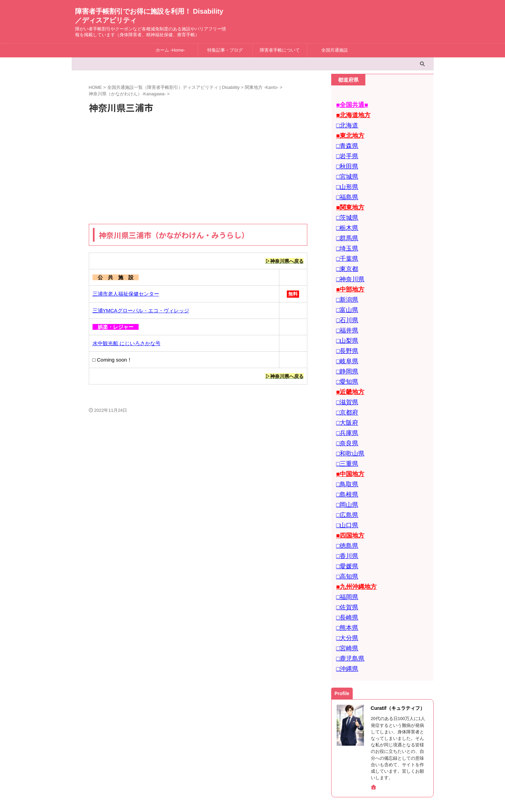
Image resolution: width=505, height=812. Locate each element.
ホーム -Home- (170, 50)
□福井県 (346, 307)
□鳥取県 (346, 446)
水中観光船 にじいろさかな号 (127, 344)
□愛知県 (346, 354)
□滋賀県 (346, 372)
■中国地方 (348, 437)
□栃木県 (346, 215)
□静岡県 (346, 344)
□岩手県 (346, 151)
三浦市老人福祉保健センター (126, 294)
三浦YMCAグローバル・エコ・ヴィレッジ (141, 311)
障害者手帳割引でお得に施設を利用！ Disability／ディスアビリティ (253, 782)
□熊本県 (346, 575)
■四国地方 (348, 492)
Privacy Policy (265, 767)
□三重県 (346, 427)
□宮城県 (346, 169)
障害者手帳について (280, 50)
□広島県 (346, 473)
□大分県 (346, 584)
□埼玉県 (346, 234)
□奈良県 (346, 409)
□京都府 (346, 381)
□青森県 (346, 141)
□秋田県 (346, 160)
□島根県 (346, 455)
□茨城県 (346, 206)
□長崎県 (346, 566)
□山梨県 (346, 317)
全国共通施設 (335, 50)
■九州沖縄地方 (353, 538)
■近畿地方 (348, 363)
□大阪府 (346, 390)
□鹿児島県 (348, 603)
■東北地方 (348, 132)
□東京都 (346, 252)
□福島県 (346, 187)
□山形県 (346, 178)
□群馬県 (346, 224)
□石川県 (346, 298)
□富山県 (346, 289)
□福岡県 (346, 547)
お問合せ (235, 767)
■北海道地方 (351, 114)
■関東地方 (348, 197)
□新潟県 (346, 280)
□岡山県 (346, 464)
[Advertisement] (198, 169)
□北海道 (346, 123)
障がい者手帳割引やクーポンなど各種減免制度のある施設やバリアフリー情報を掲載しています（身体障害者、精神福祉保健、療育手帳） (253, 792)
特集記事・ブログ (225, 50)
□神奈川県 (348, 261)
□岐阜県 (346, 335)
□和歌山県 (348, 418)
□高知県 (346, 529)
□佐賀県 (346, 557)
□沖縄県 (346, 612)
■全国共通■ (350, 104)
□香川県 (346, 510)
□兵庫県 (346, 400)
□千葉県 (346, 243)
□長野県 (346, 326)
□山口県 (346, 483)
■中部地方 (348, 270)
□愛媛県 (346, 520)
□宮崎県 (346, 593)
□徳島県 (346, 501)
